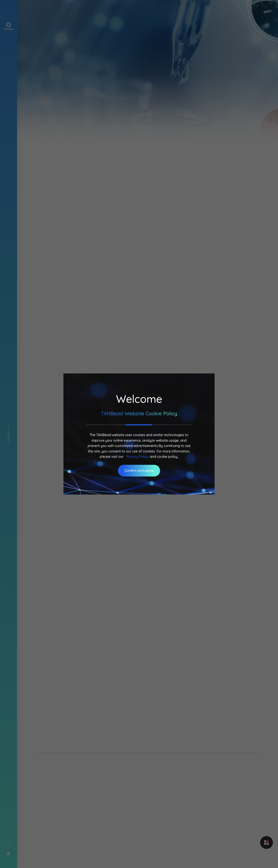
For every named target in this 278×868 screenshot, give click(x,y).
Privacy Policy (137, 457)
